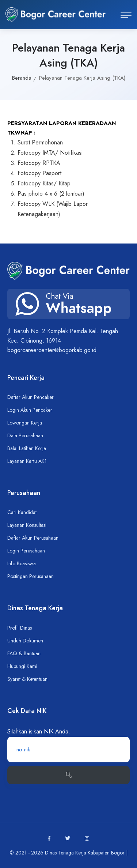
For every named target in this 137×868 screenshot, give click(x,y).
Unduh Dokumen (25, 641)
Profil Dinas (20, 628)
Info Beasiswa (22, 563)
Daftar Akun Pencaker (31, 397)
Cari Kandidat (22, 512)
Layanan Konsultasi (27, 525)
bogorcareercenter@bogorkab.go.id (52, 350)
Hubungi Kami (22, 666)
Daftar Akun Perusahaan (33, 538)
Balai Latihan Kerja (27, 448)
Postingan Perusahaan (31, 576)
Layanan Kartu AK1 (27, 461)
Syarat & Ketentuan (27, 679)
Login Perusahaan (26, 551)
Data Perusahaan (25, 435)
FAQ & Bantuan (24, 653)
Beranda (22, 78)
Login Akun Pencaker (30, 410)
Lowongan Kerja (25, 423)
